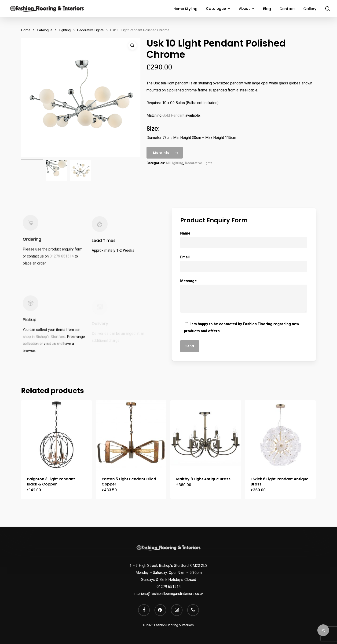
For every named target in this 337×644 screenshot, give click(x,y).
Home (26, 30)
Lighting (65, 30)
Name (244, 240)
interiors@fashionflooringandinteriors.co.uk (169, 594)
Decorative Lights (90, 30)
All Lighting (174, 163)
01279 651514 (62, 261)
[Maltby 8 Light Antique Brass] (206, 435)
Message (244, 297)
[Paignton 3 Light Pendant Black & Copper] (56, 435)
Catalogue (45, 30)
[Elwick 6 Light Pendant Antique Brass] (280, 435)
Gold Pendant (173, 115)
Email (244, 263)
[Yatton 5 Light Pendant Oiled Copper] (131, 435)
